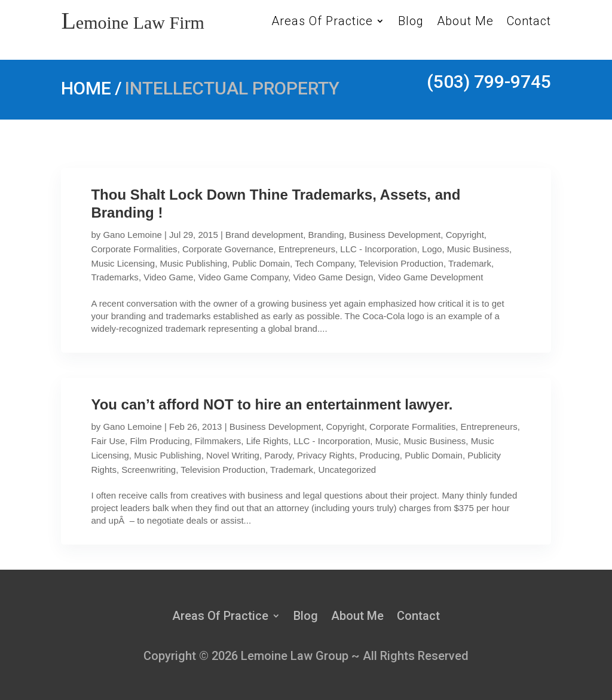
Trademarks (114, 277)
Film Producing (160, 441)
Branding (326, 235)
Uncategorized (347, 470)
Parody (278, 455)
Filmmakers (218, 441)
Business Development (395, 235)
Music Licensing (123, 263)
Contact (529, 22)
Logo (432, 249)
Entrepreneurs (307, 249)
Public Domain (261, 263)
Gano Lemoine (132, 235)
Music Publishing (193, 263)
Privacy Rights (326, 455)
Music (387, 441)
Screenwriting (149, 470)
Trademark (470, 263)
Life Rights (267, 441)
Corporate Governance (228, 249)
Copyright (465, 235)
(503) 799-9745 (489, 82)
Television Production (401, 263)
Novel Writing (233, 455)
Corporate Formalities (134, 249)
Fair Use (108, 441)
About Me (465, 22)
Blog (411, 22)
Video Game (168, 277)
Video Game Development (431, 277)
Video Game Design (333, 277)
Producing (380, 455)
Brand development (264, 235)
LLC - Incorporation (378, 249)
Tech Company (324, 263)
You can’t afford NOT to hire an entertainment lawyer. (272, 404)
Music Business (478, 249)
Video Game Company (243, 277)
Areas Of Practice (322, 22)
